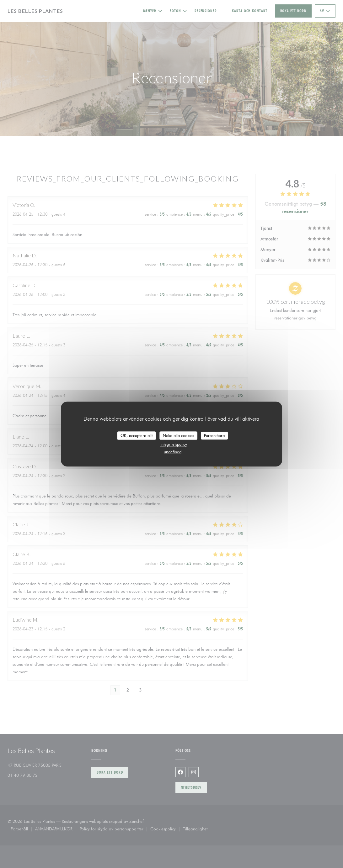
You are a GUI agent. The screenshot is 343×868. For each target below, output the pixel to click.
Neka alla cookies (178, 435)
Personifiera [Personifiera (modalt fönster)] (214, 435)
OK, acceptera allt (137, 435)
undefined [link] (173, 452)
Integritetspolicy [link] (174, 444)
